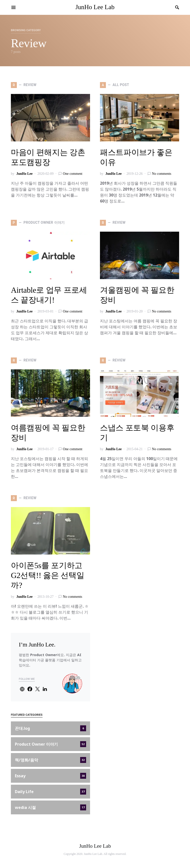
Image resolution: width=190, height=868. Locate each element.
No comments (162, 174)
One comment (73, 174)
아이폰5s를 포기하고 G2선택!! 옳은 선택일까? (47, 575)
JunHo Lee (24, 174)
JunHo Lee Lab (95, 7)
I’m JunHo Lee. (37, 645)
